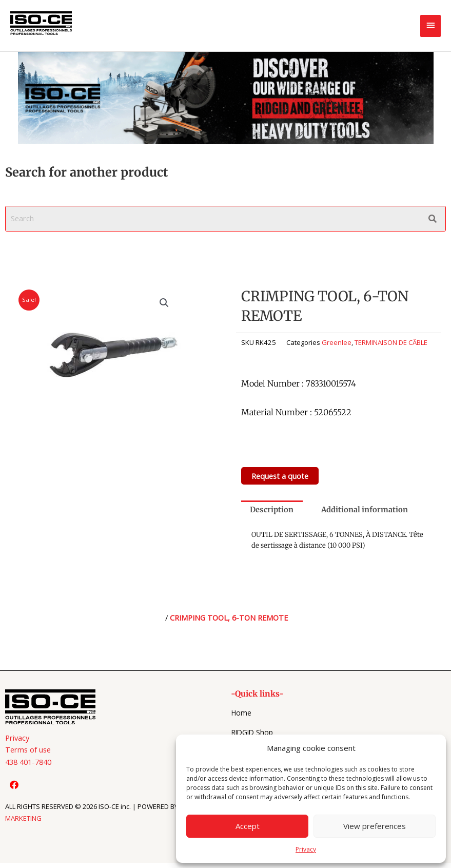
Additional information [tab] (365, 510)
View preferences (375, 826)
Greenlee (337, 342)
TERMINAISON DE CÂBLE (391, 342)
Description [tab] (272, 510)
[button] (164, 303)
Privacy (306, 849)
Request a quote (280, 476)
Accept (248, 826)
